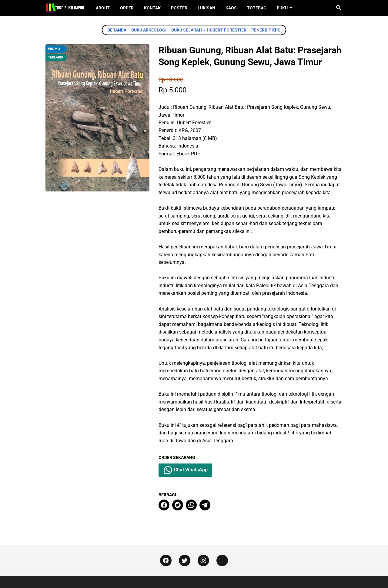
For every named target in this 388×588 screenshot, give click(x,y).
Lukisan (206, 8)
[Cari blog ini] (339, 8)
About (103, 8)
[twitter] (178, 505)
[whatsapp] (191, 505)
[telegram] (205, 505)
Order (127, 8)
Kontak (152, 8)
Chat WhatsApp (185, 470)
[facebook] (164, 505)
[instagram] (203, 561)
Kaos (231, 8)
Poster (179, 8)
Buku (282, 8)
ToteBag (257, 8)
